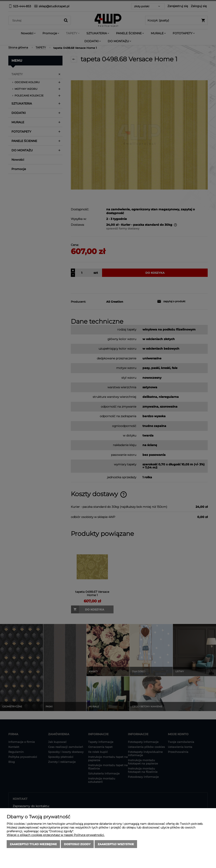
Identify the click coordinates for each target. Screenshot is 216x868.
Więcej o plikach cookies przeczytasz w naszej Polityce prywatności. (56, 835)
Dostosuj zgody (77, 844)
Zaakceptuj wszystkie (116, 844)
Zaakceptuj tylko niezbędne (33, 844)
